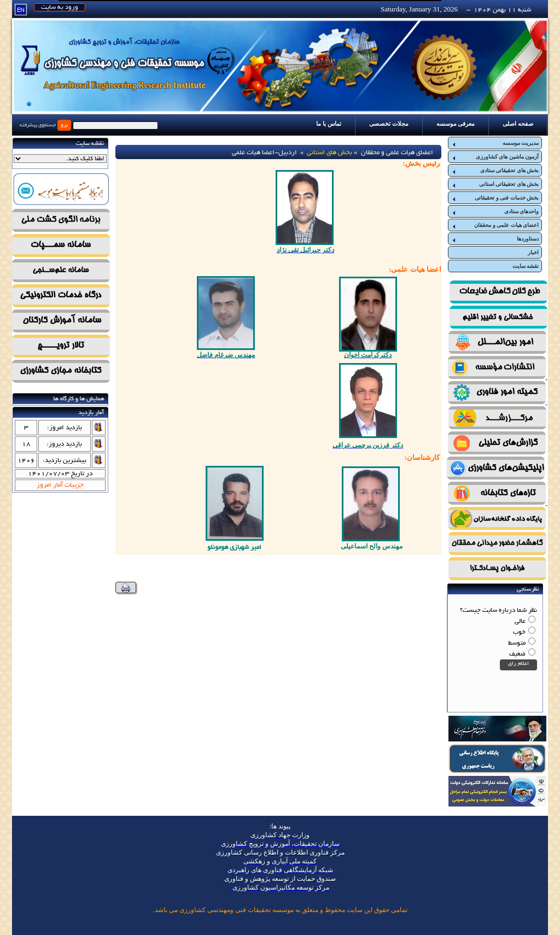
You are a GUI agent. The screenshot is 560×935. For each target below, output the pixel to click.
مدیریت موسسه (495, 143)
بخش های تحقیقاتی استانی (495, 184)
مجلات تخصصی (389, 124)
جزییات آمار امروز (60, 485)
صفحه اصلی (518, 124)
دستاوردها (495, 239)
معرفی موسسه (456, 124)
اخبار (533, 252)
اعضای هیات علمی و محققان (495, 225)
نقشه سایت (526, 266)
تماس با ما (329, 124)
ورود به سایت (60, 7)
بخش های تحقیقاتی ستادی (495, 171)
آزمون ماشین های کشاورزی (495, 157)
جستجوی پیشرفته (38, 125)
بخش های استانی (329, 153)
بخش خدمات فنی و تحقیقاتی (495, 198)
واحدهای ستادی (495, 212)
